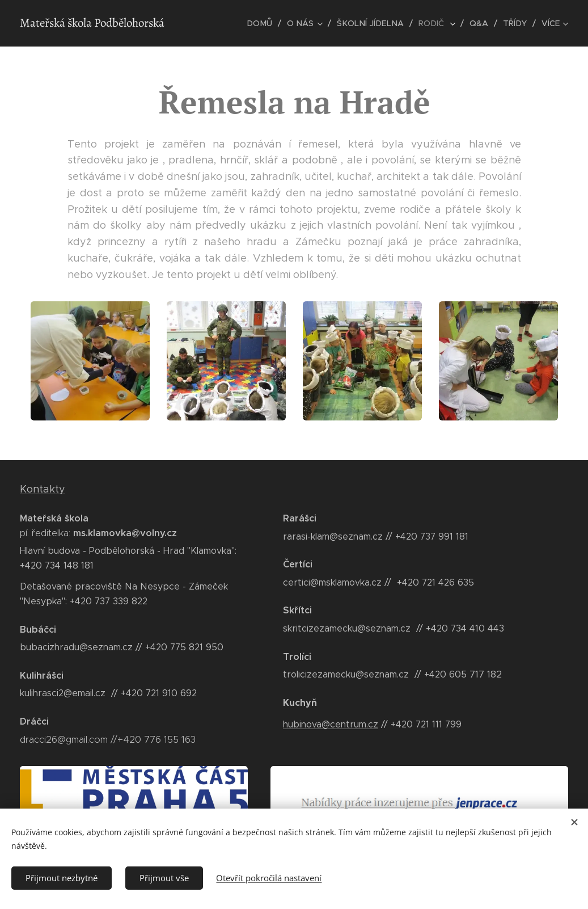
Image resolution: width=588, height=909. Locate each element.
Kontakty (43, 489)
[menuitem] (268, 23)
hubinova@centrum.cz (331, 724)
